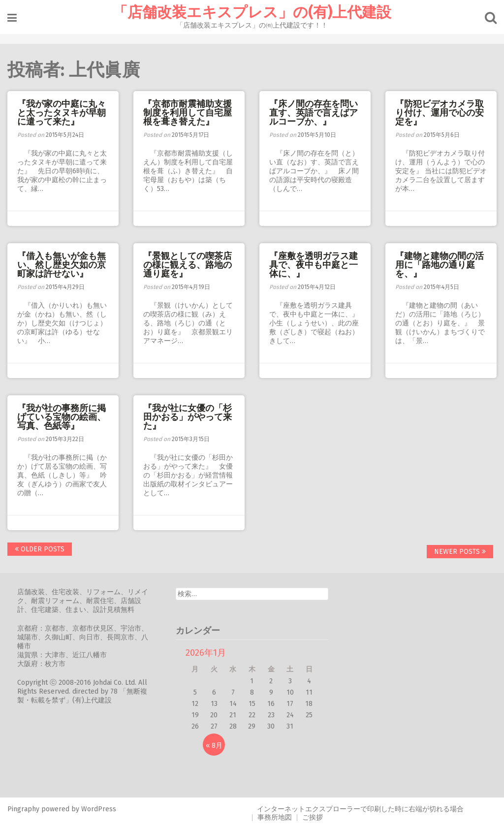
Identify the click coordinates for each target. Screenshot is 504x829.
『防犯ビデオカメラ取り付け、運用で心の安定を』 (440, 113)
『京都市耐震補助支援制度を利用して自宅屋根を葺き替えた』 (188, 113)
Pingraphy (23, 809)
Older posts (40, 549)
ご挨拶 (313, 817)
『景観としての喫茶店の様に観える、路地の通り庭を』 (188, 265)
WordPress (99, 809)
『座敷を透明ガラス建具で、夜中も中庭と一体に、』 (314, 265)
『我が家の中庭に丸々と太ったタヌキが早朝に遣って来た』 (62, 113)
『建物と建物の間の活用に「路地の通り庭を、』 (440, 265)
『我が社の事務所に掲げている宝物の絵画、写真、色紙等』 (62, 417)
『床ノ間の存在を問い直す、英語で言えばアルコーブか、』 (314, 113)
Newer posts (460, 552)
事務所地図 (275, 817)
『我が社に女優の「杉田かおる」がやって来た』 (188, 417)
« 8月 (214, 746)
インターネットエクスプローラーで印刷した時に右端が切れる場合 (360, 809)
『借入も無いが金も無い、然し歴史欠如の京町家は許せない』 (62, 265)
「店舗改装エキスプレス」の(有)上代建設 (252, 12)
